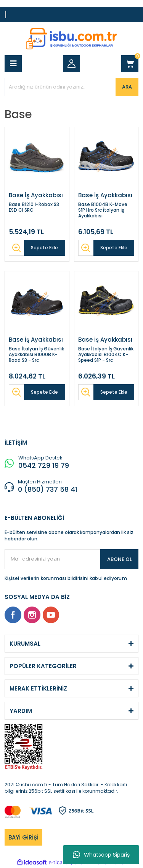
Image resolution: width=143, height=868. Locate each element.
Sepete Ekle (44, 248)
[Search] (71, 87)
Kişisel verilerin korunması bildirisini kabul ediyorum (66, 578)
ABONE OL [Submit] (120, 559)
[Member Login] (71, 64)
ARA (127, 87)
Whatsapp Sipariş (101, 855)
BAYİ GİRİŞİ (23, 837)
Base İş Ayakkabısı (36, 195)
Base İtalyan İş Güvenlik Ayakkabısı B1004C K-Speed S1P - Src (106, 354)
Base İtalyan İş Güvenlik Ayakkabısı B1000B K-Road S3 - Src (36, 354)
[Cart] (130, 64)
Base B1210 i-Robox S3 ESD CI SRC (34, 207)
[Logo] (71, 39)
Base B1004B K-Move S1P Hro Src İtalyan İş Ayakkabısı (103, 210)
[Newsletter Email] (71, 559)
